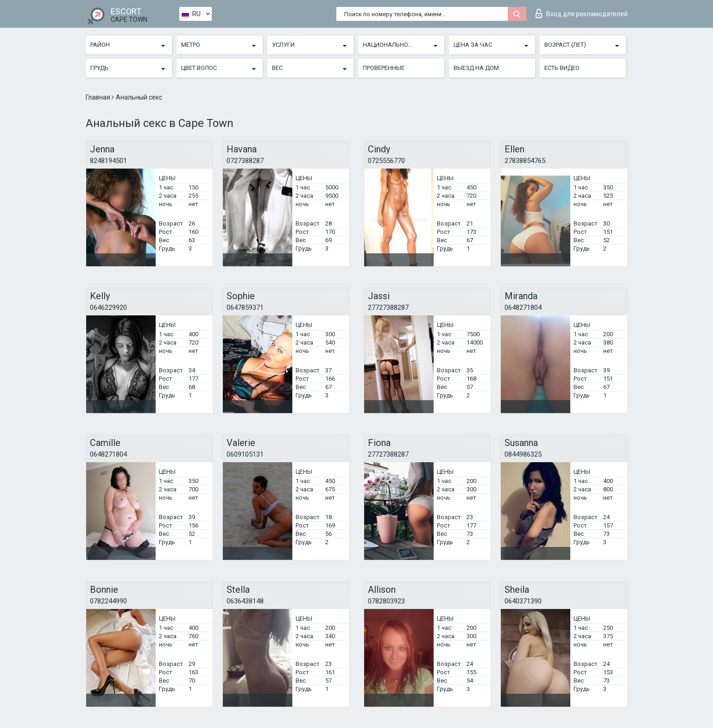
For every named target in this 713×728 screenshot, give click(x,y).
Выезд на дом (476, 68)
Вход (582, 13)
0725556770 (386, 161)
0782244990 (108, 601)
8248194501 (108, 161)
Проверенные (384, 68)
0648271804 (523, 308)
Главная (99, 97)
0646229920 (108, 308)
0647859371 (245, 308)
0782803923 (386, 601)
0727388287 (245, 161)
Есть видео (562, 68)
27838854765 (525, 161)
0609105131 (245, 454)
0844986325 (523, 454)
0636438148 (245, 601)
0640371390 (523, 601)
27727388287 (388, 308)
